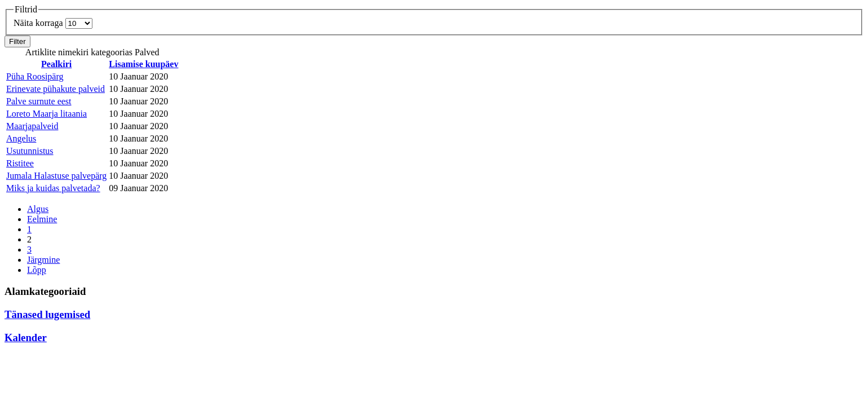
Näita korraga (39, 23)
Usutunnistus (30, 151)
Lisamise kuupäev (143, 64)
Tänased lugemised (47, 314)
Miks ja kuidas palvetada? (53, 188)
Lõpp (37, 270)
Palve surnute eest (39, 101)
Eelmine (42, 219)
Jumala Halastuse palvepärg (56, 176)
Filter (17, 41)
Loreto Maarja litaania (46, 114)
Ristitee (20, 163)
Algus (38, 209)
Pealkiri (56, 64)
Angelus (21, 138)
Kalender (26, 337)
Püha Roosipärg (35, 76)
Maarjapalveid (32, 126)
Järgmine (43, 260)
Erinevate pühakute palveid (56, 89)
